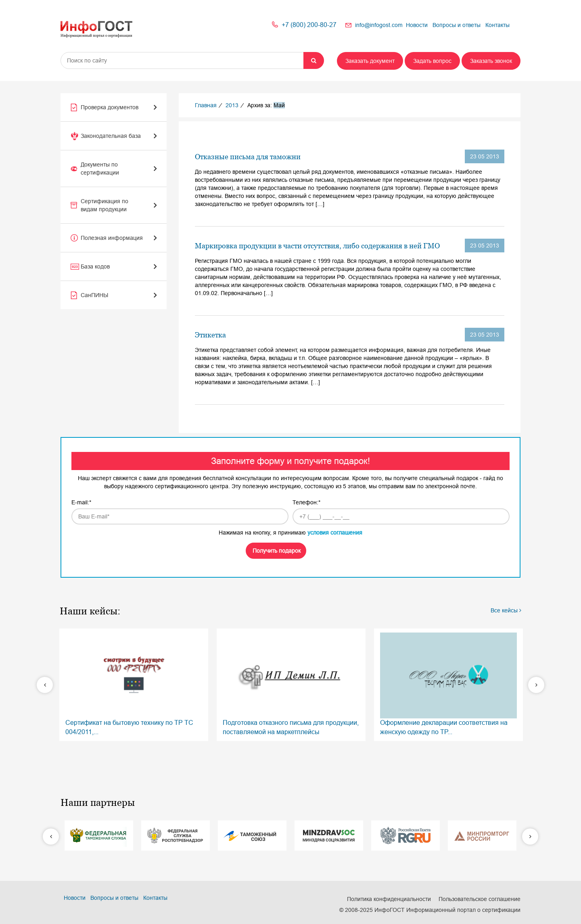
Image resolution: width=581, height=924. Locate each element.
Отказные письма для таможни (248, 157)
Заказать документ (370, 61)
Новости (417, 25)
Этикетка (210, 335)
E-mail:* (81, 502)
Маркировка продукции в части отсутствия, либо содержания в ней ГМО (317, 246)
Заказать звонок (491, 61)
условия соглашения (335, 533)
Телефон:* (306, 502)
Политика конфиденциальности (389, 899)
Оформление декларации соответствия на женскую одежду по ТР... (448, 684)
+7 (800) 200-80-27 (309, 25)
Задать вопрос (432, 61)
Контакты (497, 25)
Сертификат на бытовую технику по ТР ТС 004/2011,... (134, 684)
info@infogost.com (379, 25)
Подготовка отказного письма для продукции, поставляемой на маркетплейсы (291, 684)
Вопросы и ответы (457, 25)
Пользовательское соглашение (480, 899)
